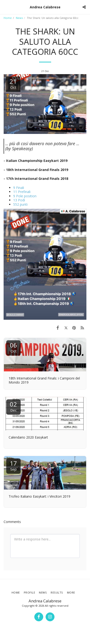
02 (13, 406)
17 (13, 465)
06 (13, 347)
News (19, 18)
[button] (5, 7)
